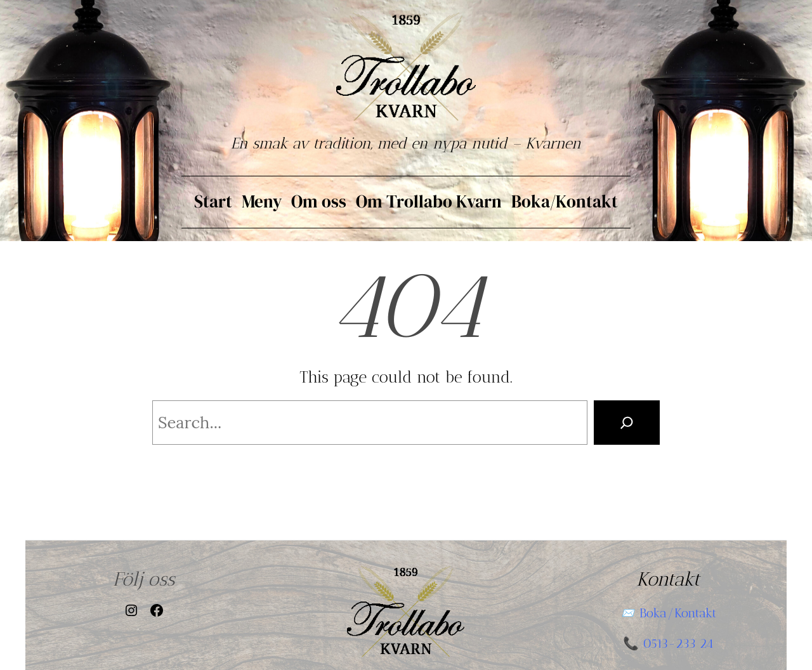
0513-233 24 (678, 643)
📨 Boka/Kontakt (668, 613)
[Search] (627, 423)
